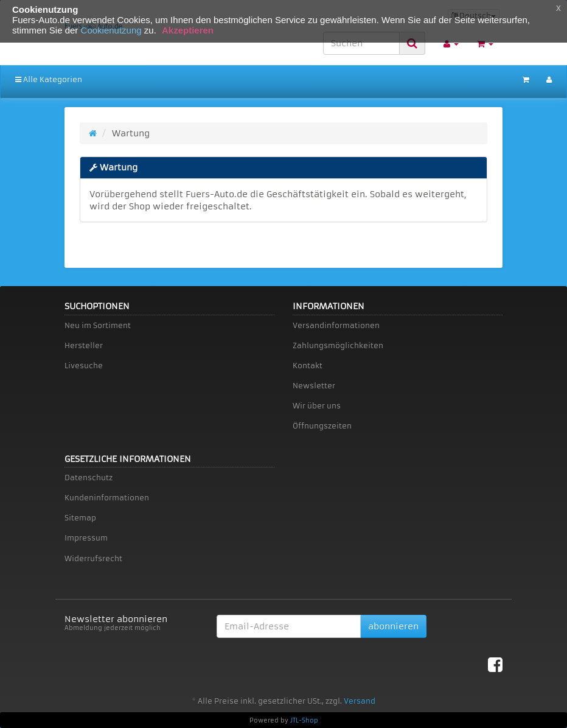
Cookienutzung (111, 30)
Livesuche (84, 366)
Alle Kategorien (49, 79)
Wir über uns (317, 406)
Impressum (86, 538)
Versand (360, 701)
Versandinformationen (336, 325)
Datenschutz (89, 478)
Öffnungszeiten (322, 426)
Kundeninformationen (107, 498)
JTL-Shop (304, 720)
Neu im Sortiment (98, 325)
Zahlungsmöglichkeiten (338, 345)
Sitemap (80, 518)
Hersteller (84, 345)
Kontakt (308, 366)
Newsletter (314, 386)
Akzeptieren (188, 30)
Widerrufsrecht (93, 558)
